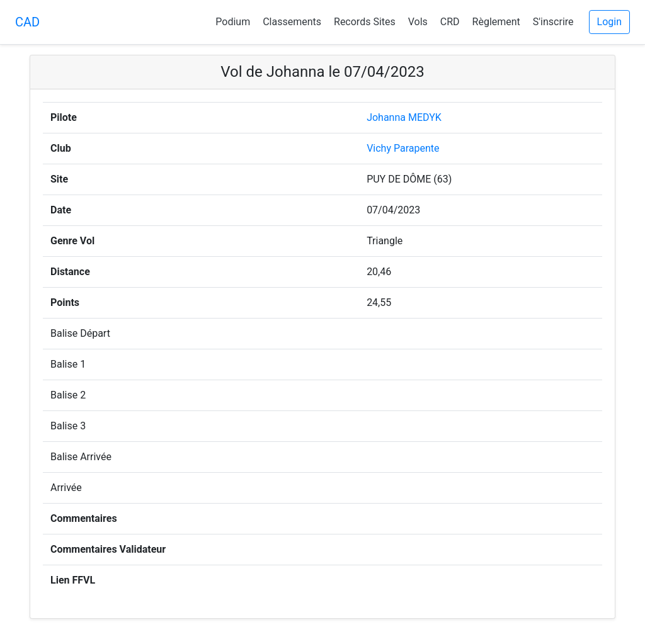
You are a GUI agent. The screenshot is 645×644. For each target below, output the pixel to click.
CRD (450, 22)
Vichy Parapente (403, 148)
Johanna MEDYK (404, 117)
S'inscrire (553, 22)
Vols (418, 22)
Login (609, 22)
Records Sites (365, 22)
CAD (27, 22)
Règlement (496, 22)
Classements (292, 22)
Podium (233, 22)
